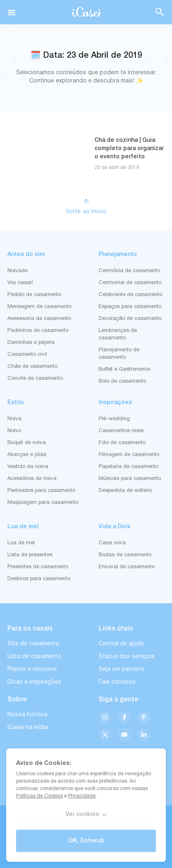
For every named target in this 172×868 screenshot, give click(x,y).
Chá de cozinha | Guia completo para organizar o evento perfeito (129, 149)
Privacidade (82, 796)
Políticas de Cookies (39, 796)
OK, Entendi (86, 841)
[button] (12, 12)
